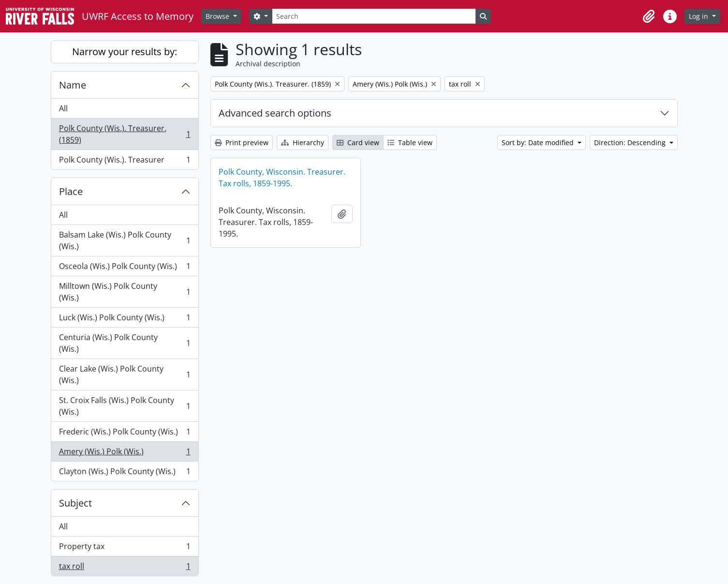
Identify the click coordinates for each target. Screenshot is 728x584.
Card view (358, 142)
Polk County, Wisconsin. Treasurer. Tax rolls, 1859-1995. (282, 178)
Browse (218, 16)
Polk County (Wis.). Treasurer (125, 162)
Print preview (242, 142)
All (63, 108)
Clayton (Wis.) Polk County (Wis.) (125, 473)
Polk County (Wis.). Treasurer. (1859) (125, 134)
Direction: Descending (631, 142)
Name (73, 85)
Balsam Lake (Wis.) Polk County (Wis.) (125, 240)
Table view (410, 142)
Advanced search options (275, 113)
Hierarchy (303, 142)
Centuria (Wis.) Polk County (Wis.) (125, 343)
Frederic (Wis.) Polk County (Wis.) (125, 434)
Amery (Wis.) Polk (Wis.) (125, 454)
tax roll (125, 568)
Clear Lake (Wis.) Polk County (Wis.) (125, 374)
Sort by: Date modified (539, 142)
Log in (699, 16)
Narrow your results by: (125, 52)
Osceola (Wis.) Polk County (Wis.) (125, 268)
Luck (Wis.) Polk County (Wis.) (125, 320)
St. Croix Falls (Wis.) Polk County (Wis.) (125, 406)
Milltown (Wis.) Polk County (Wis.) (125, 292)
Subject (75, 503)
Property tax (125, 548)
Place (71, 191)
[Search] (374, 16)
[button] (649, 16)
